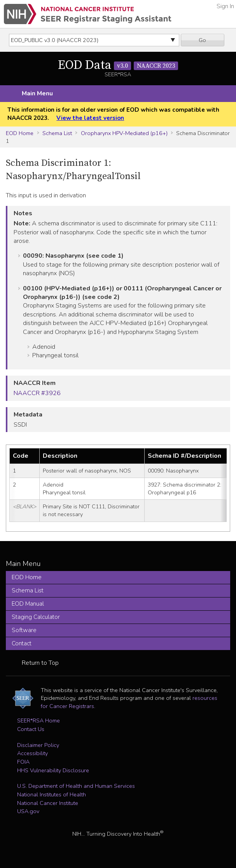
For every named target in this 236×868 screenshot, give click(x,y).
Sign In (225, 6)
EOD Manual (28, 604)
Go (202, 40)
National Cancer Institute (48, 803)
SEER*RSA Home (38, 720)
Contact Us (31, 729)
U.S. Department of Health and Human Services (76, 786)
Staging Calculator (36, 617)
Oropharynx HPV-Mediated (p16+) (124, 133)
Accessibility (32, 753)
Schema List (57, 133)
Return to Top (40, 663)
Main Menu (37, 93)
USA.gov (28, 811)
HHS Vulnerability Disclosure (53, 770)
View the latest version (90, 118)
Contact (22, 643)
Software (24, 630)
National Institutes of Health (52, 794)
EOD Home (20, 133)
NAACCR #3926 (37, 393)
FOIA (23, 762)
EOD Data (118, 65)
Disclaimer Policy (38, 745)
